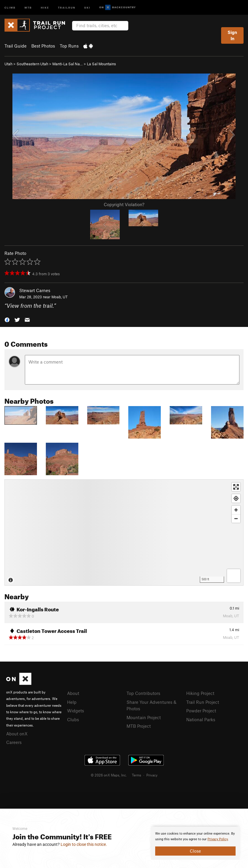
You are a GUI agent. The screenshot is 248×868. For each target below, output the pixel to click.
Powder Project (201, 711)
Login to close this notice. (84, 844)
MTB (28, 7)
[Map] (124, 532)
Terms (137, 775)
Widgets (76, 711)
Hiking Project (200, 693)
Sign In (232, 35)
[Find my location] (236, 498)
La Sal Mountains (101, 64)
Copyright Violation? (124, 204)
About (73, 693)
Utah (8, 64)
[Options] (234, 576)
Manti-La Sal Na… (68, 64)
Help (72, 702)
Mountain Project (144, 717)
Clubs (73, 719)
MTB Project (139, 726)
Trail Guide (16, 46)
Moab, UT (60, 297)
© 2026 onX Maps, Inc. (109, 775)
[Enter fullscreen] (236, 487)
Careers (14, 742)
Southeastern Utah (32, 64)
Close (195, 851)
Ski (87, 7)
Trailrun (67, 7)
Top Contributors (143, 693)
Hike (45, 7)
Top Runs (69, 46)
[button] (7, 319)
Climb (10, 7)
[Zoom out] (236, 518)
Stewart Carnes (35, 290)
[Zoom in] (236, 510)
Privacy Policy (218, 839)
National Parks (201, 719)
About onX (17, 734)
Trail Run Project (203, 702)
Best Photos (43, 46)
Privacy (152, 775)
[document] (195, 843)
